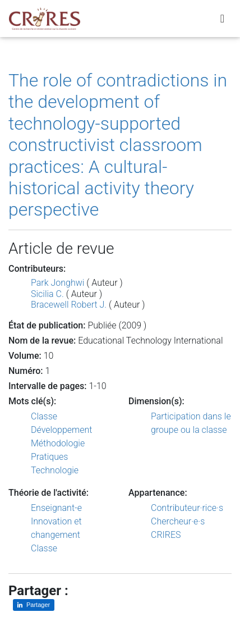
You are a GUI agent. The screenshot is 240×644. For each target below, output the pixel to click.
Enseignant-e (56, 508)
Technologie (55, 470)
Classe (44, 416)
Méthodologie (58, 443)
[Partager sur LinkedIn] (34, 605)
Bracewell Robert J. (69, 305)
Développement (62, 430)
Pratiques (49, 457)
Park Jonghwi (57, 283)
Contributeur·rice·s (187, 508)
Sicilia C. (47, 294)
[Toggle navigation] (222, 19)
